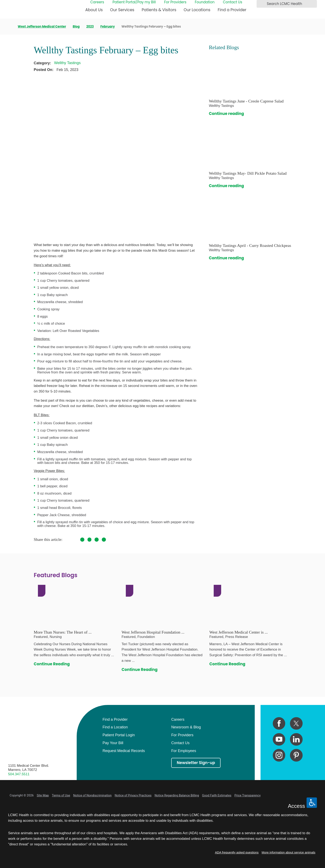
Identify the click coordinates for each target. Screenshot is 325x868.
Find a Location (115, 727)
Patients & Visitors (159, 10)
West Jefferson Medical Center (42, 27)
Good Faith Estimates (217, 795)
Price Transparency (247, 795)
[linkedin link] (296, 739)
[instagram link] (279, 755)
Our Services (122, 10)
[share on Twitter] (90, 540)
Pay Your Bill (113, 743)
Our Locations (197, 10)
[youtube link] (279, 739)
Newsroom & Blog (186, 727)
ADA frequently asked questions (237, 852)
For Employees (184, 751)
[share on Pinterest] (97, 540)
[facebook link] (279, 724)
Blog (76, 27)
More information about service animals (288, 852)
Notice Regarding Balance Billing (177, 795)
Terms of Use (61, 795)
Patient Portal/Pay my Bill (134, 2)
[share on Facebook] (82, 540)
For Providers (175, 2)
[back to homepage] (10, 27)
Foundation (205, 2)
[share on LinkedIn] (104, 540)
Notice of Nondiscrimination (92, 795)
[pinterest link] (296, 755)
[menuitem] (94, 12)
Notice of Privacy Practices (133, 795)
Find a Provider (232, 10)
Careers (97, 2)
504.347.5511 (19, 774)
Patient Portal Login (119, 735)
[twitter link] (296, 724)
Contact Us (232, 2)
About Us (94, 10)
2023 (90, 27)
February (108, 27)
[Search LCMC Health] (261, 4)
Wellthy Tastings (67, 63)
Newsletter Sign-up (196, 763)
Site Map (43, 795)
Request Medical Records (124, 751)
